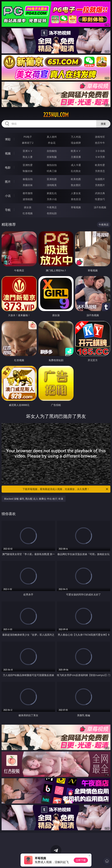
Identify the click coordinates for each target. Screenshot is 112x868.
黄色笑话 (76, 199)
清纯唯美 (52, 185)
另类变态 (100, 171)
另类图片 (100, 185)
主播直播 (76, 157)
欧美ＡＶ (76, 151)
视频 (8, 153)
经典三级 (52, 171)
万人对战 (76, 137)
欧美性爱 (100, 165)
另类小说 (52, 199)
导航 (8, 210)
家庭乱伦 (52, 193)
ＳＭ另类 (100, 157)
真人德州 (52, 137)
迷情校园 (28, 199)
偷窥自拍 (28, 179)
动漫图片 (100, 179)
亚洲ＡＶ (28, 151)
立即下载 (81, 860)
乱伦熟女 (76, 171)
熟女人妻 (28, 157)
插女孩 (28, 207)
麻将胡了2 (28, 143)
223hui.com (56, 115)
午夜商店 (52, 207)
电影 (8, 167)
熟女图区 (76, 185)
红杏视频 (28, 213)
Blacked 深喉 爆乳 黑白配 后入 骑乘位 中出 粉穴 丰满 (33, 499)
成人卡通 (76, 165)
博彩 (8, 139)
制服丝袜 (28, 171)
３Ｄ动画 (100, 151)
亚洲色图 (52, 179)
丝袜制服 (52, 157)
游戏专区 (100, 137)
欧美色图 (76, 179)
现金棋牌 (76, 143)
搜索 (103, 124)
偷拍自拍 (52, 165)
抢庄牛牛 (100, 143)
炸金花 (52, 143)
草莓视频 (76, 207)
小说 (8, 196)
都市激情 (28, 193)
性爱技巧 (100, 199)
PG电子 (28, 137)
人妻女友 (76, 193)
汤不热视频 (100, 207)
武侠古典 (100, 193)
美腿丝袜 (28, 185)
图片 (8, 182)
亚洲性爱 (28, 165)
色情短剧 (52, 213)
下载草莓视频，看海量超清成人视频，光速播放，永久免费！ (66, 489)
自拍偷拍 (52, 151)
